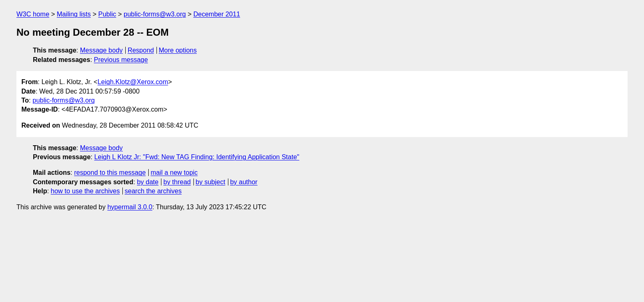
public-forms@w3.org (155, 14)
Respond (141, 50)
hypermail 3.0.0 (130, 207)
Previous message (121, 60)
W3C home (33, 14)
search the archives (153, 191)
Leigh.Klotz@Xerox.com (133, 82)
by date (147, 182)
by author (244, 182)
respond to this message (110, 173)
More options (178, 50)
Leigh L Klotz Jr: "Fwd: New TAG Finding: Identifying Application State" (197, 157)
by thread (177, 182)
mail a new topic (174, 173)
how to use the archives (85, 191)
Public (107, 14)
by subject (210, 182)
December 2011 (217, 14)
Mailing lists (74, 14)
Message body (101, 50)
